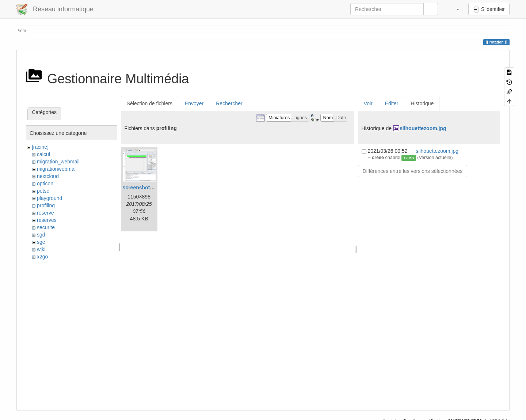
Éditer (392, 103)
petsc (43, 191)
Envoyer (194, 103)
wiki (41, 249)
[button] (454, 9)
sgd (41, 235)
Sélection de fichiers (150, 103)
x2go (42, 257)
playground (49, 198)
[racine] (40, 147)
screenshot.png (142, 188)
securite (46, 227)
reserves (47, 220)
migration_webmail (58, 162)
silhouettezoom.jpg (423, 128)
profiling (46, 205)
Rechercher (229, 103)
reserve (45, 213)
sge (41, 242)
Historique (422, 103)
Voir (368, 103)
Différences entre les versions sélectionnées (413, 171)
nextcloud (48, 176)
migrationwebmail (57, 169)
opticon (45, 183)
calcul (43, 154)
